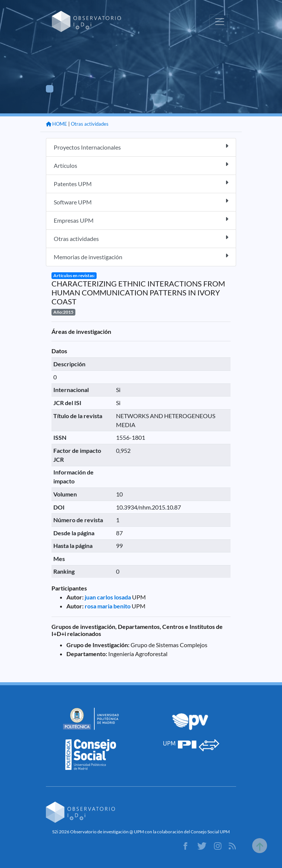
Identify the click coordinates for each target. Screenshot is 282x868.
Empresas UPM (141, 220)
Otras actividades (90, 124)
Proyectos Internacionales (141, 147)
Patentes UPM (141, 183)
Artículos (141, 165)
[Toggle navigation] (220, 22)
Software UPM (141, 202)
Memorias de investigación (141, 256)
